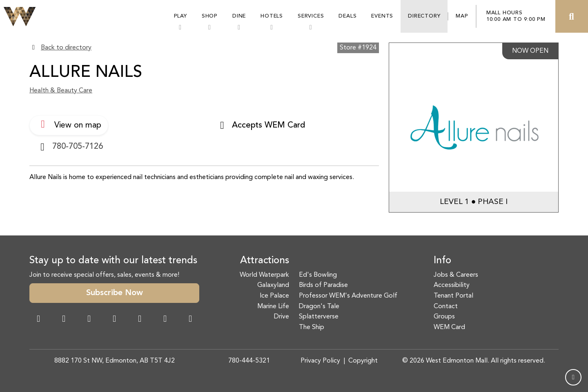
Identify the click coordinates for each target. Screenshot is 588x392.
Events (382, 16)
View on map (69, 124)
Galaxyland (273, 285)
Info (442, 261)
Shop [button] (210, 16)
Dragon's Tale (319, 307)
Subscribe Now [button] (115, 293)
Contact (446, 307)
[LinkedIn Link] (190, 320)
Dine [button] (239, 16)
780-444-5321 (249, 361)
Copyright (363, 361)
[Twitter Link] (114, 320)
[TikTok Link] (165, 320)
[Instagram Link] (64, 320)
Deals (347, 16)
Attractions (265, 261)
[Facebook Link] (38, 320)
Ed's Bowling (318, 275)
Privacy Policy (320, 361)
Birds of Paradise (323, 285)
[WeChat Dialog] (140, 320)
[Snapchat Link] (89, 320)
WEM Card (449, 327)
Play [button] (180, 16)
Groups (444, 317)
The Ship (312, 327)
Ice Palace (274, 296)
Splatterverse (319, 317)
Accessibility (452, 285)
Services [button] (311, 16)
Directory (424, 16)
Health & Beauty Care (61, 91)
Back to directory (66, 48)
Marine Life (273, 307)
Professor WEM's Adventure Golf (348, 296)
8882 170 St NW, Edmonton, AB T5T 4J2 (115, 361)
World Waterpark (264, 275)
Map (462, 16)
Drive (282, 317)
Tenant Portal (453, 296)
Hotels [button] (272, 16)
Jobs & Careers (456, 275)
